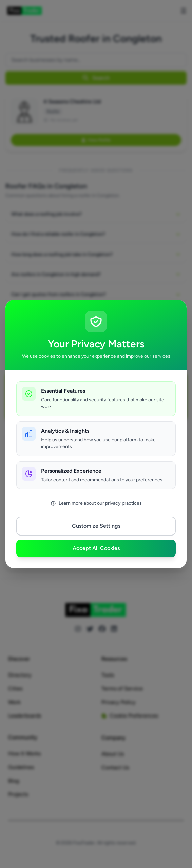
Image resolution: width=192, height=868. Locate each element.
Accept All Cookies (96, 548)
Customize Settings (96, 526)
